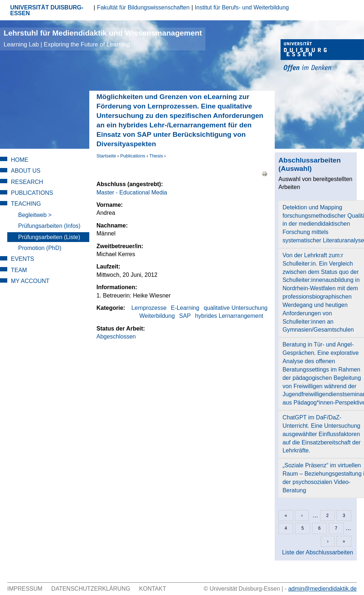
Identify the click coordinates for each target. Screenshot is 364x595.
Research (27, 182)
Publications (133, 156)
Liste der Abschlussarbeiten (318, 552)
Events (23, 259)
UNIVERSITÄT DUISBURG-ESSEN (47, 10)
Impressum (25, 589)
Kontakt (152, 589)
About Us (26, 171)
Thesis (156, 156)
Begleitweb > (35, 215)
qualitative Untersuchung (236, 308)
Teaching (26, 204)
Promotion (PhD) (40, 248)
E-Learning (185, 308)
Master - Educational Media (132, 192)
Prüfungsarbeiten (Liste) (49, 237)
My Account (30, 281)
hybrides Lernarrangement (229, 316)
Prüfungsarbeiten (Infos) (49, 226)
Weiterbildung (157, 316)
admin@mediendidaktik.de (322, 589)
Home (20, 160)
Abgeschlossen (116, 337)
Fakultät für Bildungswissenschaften (143, 7)
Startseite (106, 156)
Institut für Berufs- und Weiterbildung (242, 7)
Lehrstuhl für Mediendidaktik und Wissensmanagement (103, 38)
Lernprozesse (149, 308)
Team (19, 270)
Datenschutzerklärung (91, 589)
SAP (185, 316)
